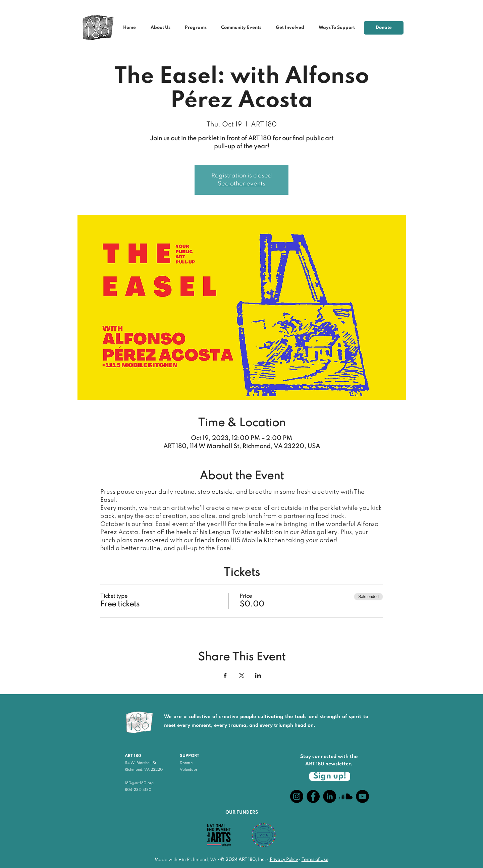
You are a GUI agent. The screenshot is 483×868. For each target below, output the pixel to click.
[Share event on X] (242, 675)
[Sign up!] (330, 776)
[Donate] (384, 28)
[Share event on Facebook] (225, 675)
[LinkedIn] (330, 796)
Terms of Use (315, 860)
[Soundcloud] (346, 796)
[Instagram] (297, 796)
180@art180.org (139, 783)
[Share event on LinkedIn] (258, 675)
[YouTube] (362, 796)
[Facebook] (313, 796)
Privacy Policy (284, 860)
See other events (241, 184)
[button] (243, 28)
